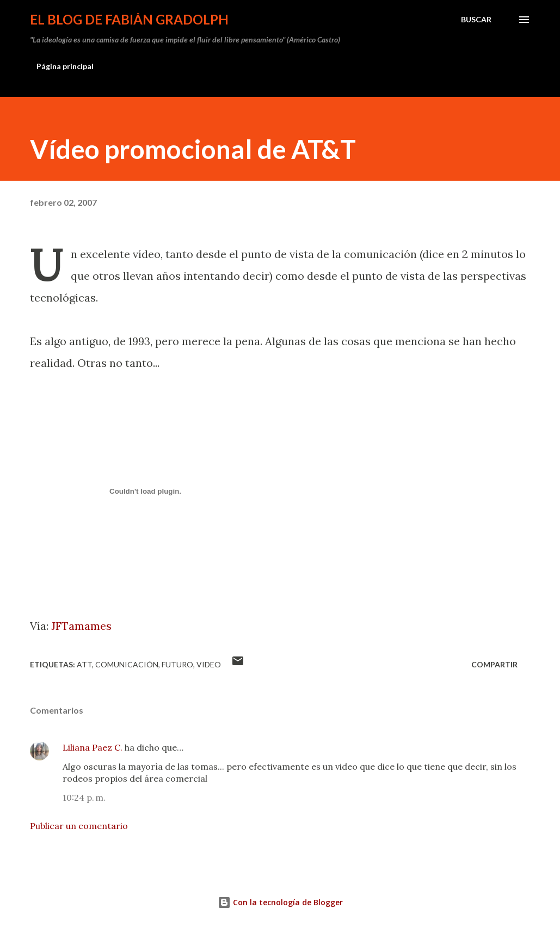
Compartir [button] (494, 664)
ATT (84, 664)
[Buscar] (476, 20)
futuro (177, 664)
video (209, 664)
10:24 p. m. (84, 797)
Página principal (65, 66)
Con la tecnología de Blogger (280, 902)
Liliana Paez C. (93, 747)
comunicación (127, 664)
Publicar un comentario (79, 826)
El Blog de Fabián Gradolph (129, 19)
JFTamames (81, 626)
